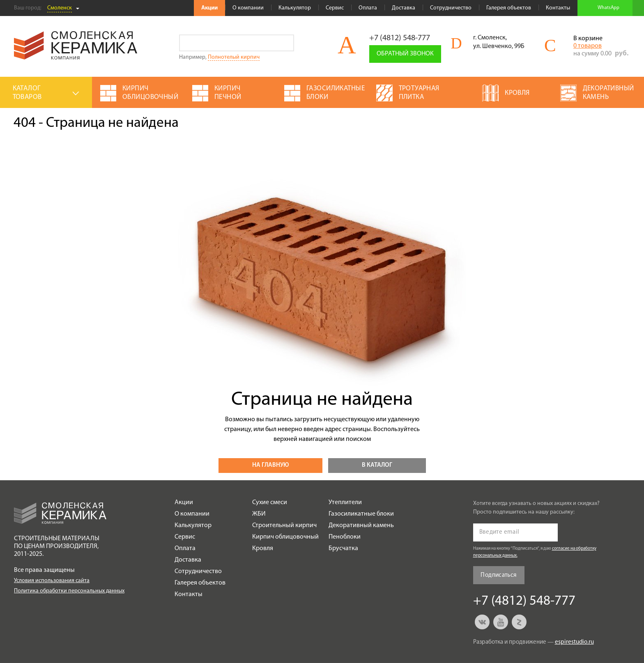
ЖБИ (259, 514)
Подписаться (498, 575)
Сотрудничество (451, 8)
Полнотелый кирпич (234, 57)
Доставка (404, 8)
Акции (209, 8)
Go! (286, 43)
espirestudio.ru (574, 642)
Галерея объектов (509, 8)
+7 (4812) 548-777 (400, 38)
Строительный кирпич (284, 525)
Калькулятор (295, 8)
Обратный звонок (405, 54)
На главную (270, 465)
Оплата (368, 8)
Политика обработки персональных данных (69, 591)
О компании (248, 8)
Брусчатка (343, 548)
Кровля (263, 548)
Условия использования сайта (52, 581)
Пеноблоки (345, 537)
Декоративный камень (361, 525)
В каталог (377, 465)
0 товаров (588, 46)
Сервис (335, 8)
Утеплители (345, 502)
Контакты (558, 8)
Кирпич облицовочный (285, 537)
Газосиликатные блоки (361, 514)
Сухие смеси (270, 502)
